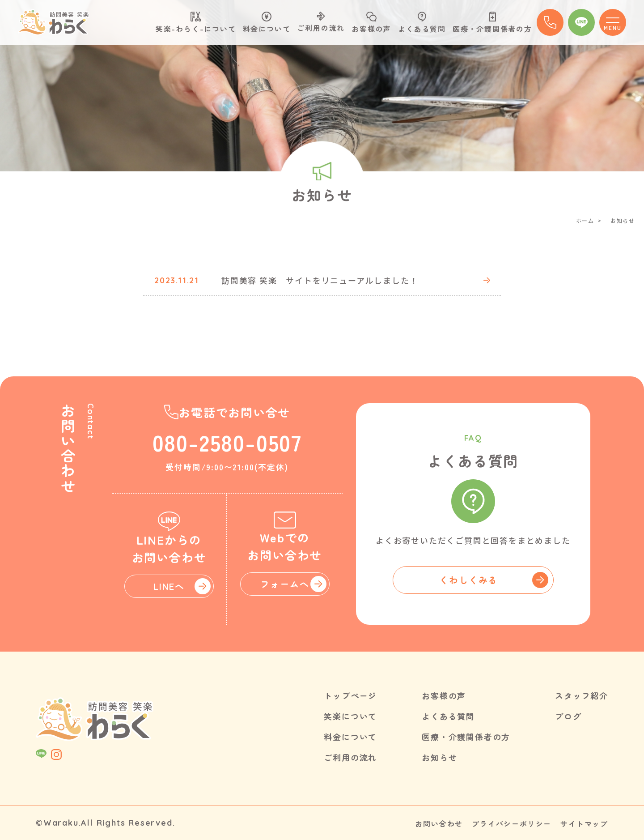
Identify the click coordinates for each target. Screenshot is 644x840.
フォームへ (285, 584)
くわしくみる (468, 580)
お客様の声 (371, 23)
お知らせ (439, 757)
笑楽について (350, 716)
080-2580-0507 (227, 442)
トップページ (350, 695)
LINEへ (169, 586)
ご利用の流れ (321, 22)
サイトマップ (584, 823)
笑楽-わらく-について (196, 23)
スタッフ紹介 (582, 695)
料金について (267, 23)
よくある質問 (422, 23)
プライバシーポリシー (512, 823)
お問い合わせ (439, 823)
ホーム (585, 220)
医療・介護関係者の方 (492, 23)
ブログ (568, 716)
